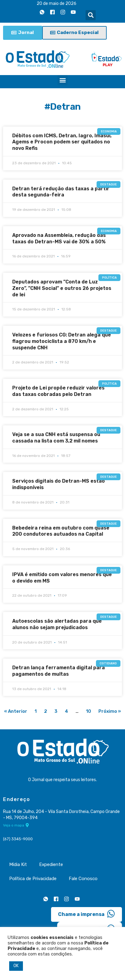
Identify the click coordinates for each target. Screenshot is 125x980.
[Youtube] (73, 12)
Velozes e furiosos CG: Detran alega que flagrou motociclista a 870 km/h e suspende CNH (62, 341)
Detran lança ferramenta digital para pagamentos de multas (59, 671)
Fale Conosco (83, 879)
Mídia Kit (18, 864)
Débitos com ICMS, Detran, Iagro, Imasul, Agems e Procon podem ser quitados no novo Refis (62, 142)
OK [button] (16, 966)
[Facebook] (52, 12)
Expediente (51, 864)
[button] (91, 15)
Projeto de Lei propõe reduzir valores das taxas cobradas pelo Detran (58, 391)
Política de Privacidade (33, 879)
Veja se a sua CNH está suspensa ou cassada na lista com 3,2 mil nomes (56, 438)
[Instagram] (63, 12)
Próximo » (110, 711)
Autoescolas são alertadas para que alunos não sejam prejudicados (57, 624)
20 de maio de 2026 (57, 4)
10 (88, 711)
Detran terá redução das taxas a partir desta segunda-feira (61, 192)
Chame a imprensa (86, 914)
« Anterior (16, 711)
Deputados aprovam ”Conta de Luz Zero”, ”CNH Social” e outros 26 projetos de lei (62, 288)
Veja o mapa (16, 825)
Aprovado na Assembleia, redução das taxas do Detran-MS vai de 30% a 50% (59, 238)
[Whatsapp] (42, 12)
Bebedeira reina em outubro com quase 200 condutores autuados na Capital (61, 531)
